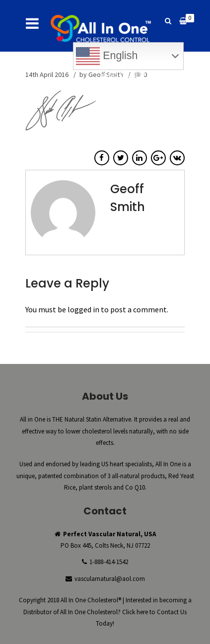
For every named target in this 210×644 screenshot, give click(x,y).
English (107, 56)
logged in (83, 309)
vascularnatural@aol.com (110, 579)
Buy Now (107, 91)
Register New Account (140, 75)
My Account (112, 83)
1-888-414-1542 (109, 562)
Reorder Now (156, 91)
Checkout (162, 83)
